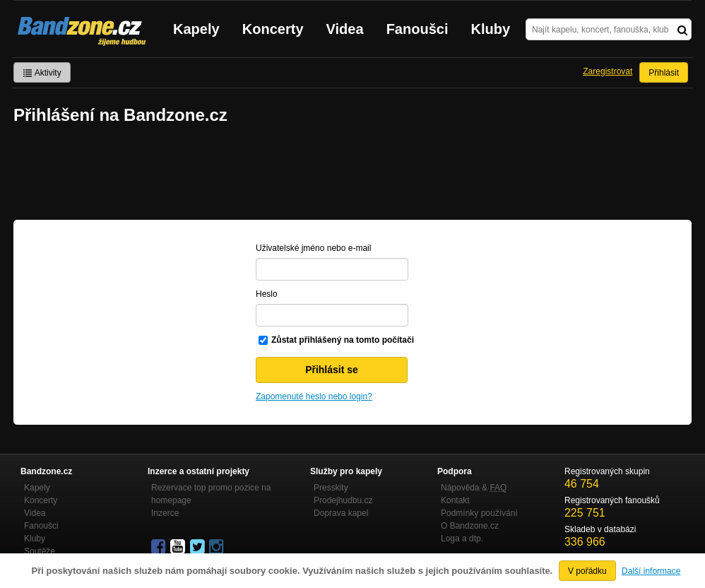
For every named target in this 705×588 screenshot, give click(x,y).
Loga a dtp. (462, 539)
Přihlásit (664, 73)
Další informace (651, 571)
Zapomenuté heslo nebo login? (314, 396)
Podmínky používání (479, 513)
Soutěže (40, 551)
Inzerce (165, 513)
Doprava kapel (341, 513)
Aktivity (42, 73)
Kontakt (455, 500)
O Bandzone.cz (470, 526)
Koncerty (273, 29)
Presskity (331, 488)
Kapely (196, 29)
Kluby (491, 29)
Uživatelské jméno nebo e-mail (313, 248)
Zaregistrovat (608, 71)
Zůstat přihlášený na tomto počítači (343, 340)
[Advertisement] (352, 174)
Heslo (267, 294)
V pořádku (587, 571)
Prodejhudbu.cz (343, 500)
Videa (345, 29)
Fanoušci (417, 29)
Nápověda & (474, 488)
